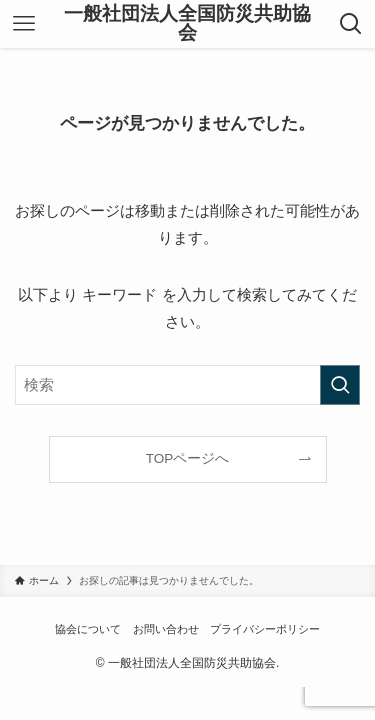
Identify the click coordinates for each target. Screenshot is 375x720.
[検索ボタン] (351, 24)
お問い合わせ (166, 629)
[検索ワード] (187, 385)
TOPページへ (188, 458)
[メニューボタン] (24, 24)
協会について (88, 629)
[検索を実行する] (340, 385)
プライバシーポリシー (265, 629)
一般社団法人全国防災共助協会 (187, 24)
